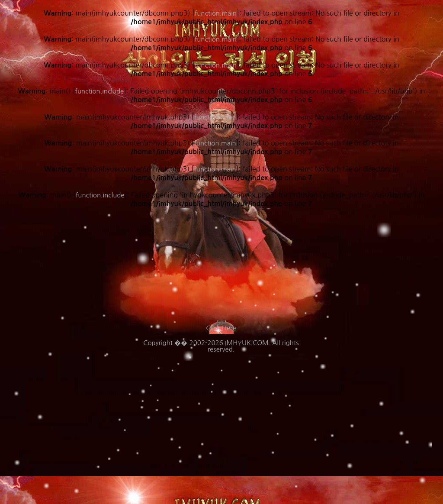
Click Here (221, 328)
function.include (100, 195)
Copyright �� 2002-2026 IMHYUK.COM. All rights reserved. (221, 346)
